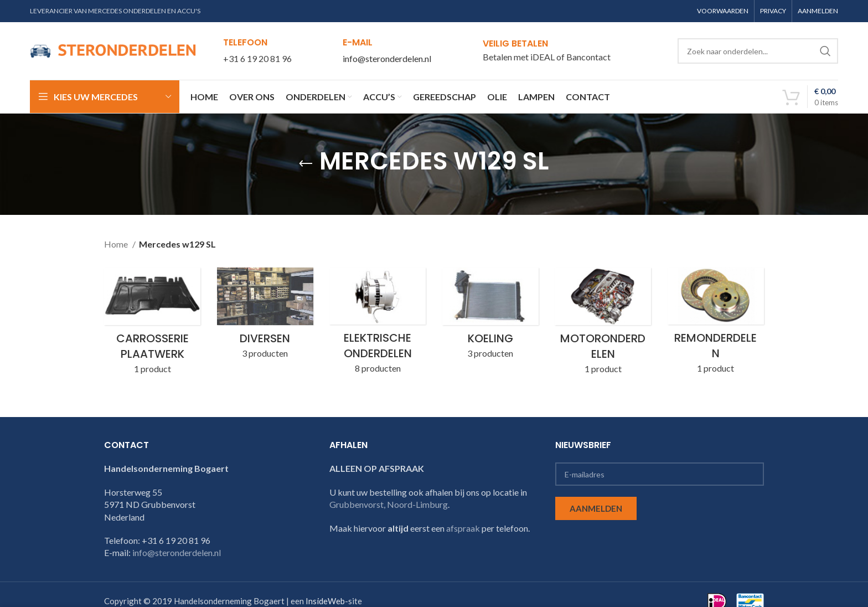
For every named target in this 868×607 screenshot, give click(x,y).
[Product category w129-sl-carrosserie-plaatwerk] (152, 324)
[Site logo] (113, 50)
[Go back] (306, 164)
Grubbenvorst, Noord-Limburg (389, 504)
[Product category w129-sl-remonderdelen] (716, 324)
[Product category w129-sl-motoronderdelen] (603, 324)
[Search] (758, 51)
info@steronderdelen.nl (387, 58)
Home (117, 244)
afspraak (463, 528)
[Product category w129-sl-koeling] (490, 317)
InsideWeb (325, 601)
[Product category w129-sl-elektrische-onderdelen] (378, 324)
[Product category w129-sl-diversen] (265, 317)
